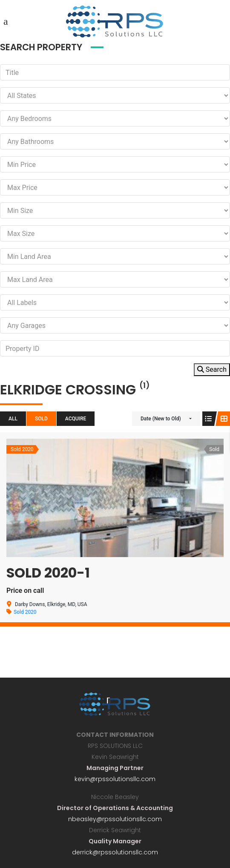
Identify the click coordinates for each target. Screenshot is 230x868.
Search (212, 369)
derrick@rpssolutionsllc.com (115, 852)
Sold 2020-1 (48, 573)
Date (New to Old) (161, 419)
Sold (41, 419)
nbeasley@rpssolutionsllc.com (115, 819)
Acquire (76, 419)
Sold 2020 (25, 612)
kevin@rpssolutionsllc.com (115, 779)
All (13, 419)
